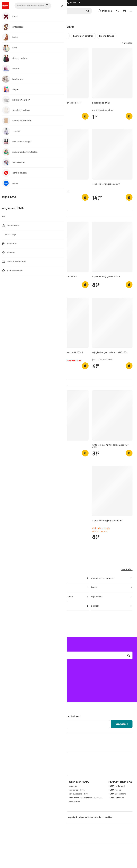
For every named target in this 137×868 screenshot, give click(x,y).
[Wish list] (118, 11)
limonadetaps (107, 36)
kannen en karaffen (83, 36)
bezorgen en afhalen (17, 674)
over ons (73, 786)
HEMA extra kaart (47, 790)
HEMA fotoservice (47, 798)
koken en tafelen (20, 20)
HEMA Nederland (117, 786)
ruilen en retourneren (17, 678)
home (7, 20)
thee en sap (10, 606)
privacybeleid (37, 817)
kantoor (8, 806)
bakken (95, 587)
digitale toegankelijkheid (16, 817)
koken (7, 587)
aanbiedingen (11, 615)
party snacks (54, 606)
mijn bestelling (13, 670)
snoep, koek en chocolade (61, 597)
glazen (11, 36)
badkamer (9, 794)
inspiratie (43, 802)
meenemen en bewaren (103, 578)
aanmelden (122, 724)
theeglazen (26, 36)
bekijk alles (127, 569)
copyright (72, 817)
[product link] (25, 73)
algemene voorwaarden (91, 817)
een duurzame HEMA (78, 794)
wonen (8, 802)
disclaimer (50, 817)
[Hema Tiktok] (18, 745)
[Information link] (3, 3)
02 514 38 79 (11, 691)
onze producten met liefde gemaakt (85, 798)
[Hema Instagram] (12, 745)
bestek (51, 587)
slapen (8, 798)
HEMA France (115, 790)
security (61, 817)
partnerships (74, 802)
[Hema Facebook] (7, 745)
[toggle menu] (131, 11)
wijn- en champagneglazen (53, 36)
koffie (7, 597)
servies (51, 578)
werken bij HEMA (77, 790)
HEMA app (44, 786)
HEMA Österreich (116, 798)
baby (7, 786)
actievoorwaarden (47, 794)
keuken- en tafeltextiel (15, 578)
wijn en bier (97, 597)
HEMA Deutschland (117, 794)
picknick (95, 606)
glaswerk (35, 20)
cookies (108, 817)
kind (6, 790)
